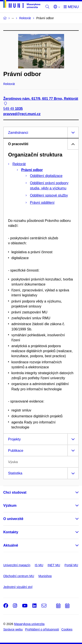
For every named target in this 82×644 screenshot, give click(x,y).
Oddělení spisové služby (49, 195)
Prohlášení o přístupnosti (42, 629)
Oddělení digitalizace (46, 176)
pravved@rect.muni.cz (22, 114)
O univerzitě (13, 519)
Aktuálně (11, 545)
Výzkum (10, 506)
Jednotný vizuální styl (18, 587)
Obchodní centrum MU (19, 576)
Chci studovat (15, 492)
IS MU (39, 565)
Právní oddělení (42, 203)
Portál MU (71, 565)
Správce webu (13, 629)
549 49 (13, 109)
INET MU (54, 565)
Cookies (67, 629)
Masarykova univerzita (29, 624)
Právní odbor (32, 170)
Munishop (45, 576)
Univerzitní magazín (17, 565)
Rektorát (19, 164)
